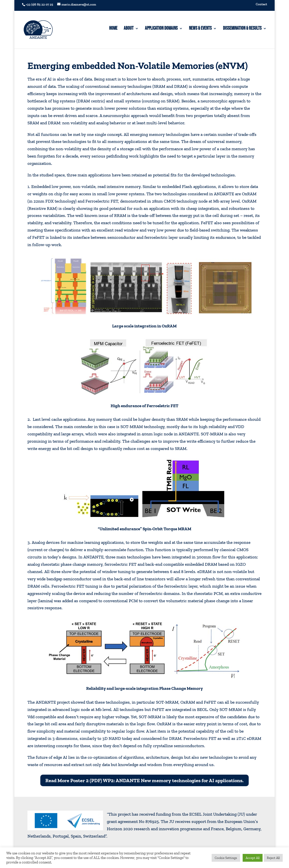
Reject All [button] (273, 858)
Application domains (161, 29)
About (129, 29)
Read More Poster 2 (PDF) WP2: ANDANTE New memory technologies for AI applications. (144, 780)
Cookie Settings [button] (226, 858)
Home (113, 29)
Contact (261, 4)
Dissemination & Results (242, 29)
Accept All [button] (253, 858)
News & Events (200, 29)
